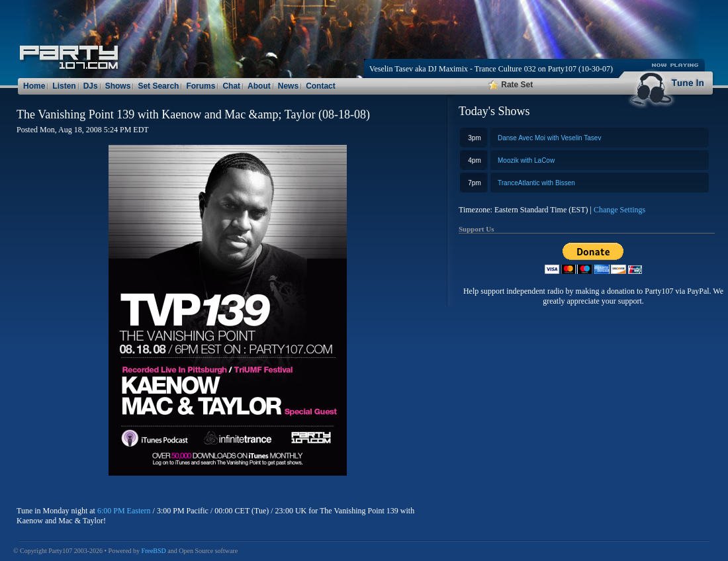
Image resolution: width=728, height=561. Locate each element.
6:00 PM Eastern (124, 511)
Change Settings (619, 210)
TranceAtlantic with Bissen (536, 183)
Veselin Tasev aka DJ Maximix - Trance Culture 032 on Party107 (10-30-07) (491, 69)
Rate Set (511, 85)
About (259, 86)
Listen (64, 86)
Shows (118, 86)
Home (34, 86)
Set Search (158, 86)
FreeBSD (154, 551)
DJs (91, 86)
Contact (321, 86)
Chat (231, 86)
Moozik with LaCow (526, 160)
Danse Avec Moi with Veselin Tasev (549, 138)
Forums (201, 86)
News (288, 86)
